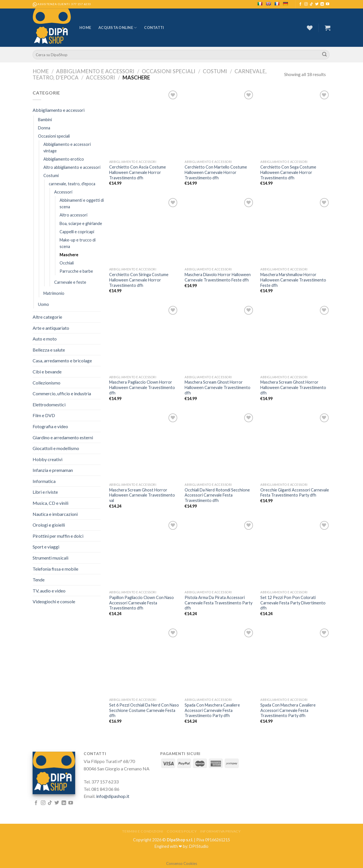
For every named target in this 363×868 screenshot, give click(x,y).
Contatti (154, 28)
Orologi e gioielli (49, 525)
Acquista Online (118, 28)
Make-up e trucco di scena (78, 243)
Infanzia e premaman (53, 470)
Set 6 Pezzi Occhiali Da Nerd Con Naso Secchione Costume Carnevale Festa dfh (144, 710)
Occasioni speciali (169, 71)
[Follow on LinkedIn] (322, 4)
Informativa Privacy (220, 831)
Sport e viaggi (46, 547)
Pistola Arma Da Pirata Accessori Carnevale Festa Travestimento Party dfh (219, 603)
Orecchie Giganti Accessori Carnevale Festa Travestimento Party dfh (295, 493)
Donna (44, 128)
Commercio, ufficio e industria (62, 393)
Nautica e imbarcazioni (55, 514)
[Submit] (324, 55)
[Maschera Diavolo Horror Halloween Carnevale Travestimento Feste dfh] (220, 200)
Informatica (44, 481)
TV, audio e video (49, 591)
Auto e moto (45, 339)
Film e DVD (44, 415)
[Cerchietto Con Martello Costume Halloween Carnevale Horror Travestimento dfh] (220, 93)
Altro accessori (73, 215)
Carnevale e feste (70, 282)
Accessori (101, 77)
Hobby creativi (48, 459)
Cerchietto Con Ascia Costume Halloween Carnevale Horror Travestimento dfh (138, 172)
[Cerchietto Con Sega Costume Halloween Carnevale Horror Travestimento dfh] (295, 93)
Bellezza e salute (49, 350)
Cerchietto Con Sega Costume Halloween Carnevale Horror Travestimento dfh (288, 172)
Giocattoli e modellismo (56, 448)
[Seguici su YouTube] (328, 4)
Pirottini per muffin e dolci (58, 536)
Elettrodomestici (49, 404)
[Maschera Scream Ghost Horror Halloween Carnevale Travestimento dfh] (220, 308)
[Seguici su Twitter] (317, 4)
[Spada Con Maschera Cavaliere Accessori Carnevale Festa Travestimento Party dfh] (220, 631)
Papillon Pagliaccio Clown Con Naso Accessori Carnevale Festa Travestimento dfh (142, 603)
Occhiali (67, 263)
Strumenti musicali (50, 558)
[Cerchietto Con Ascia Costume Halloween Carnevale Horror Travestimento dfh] (144, 93)
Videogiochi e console (54, 601)
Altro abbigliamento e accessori (72, 167)
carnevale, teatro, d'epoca (72, 184)
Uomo (44, 304)
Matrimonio (54, 293)
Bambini (45, 120)
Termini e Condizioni (143, 831)
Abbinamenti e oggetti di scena (82, 203)
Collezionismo (47, 383)
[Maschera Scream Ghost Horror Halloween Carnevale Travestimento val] (144, 416)
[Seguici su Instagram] (306, 4)
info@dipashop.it (113, 796)
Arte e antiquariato (51, 328)
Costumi (215, 71)
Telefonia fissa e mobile (55, 569)
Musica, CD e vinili (50, 503)
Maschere (69, 255)
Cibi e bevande (47, 372)
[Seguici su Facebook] (300, 4)
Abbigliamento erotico (64, 159)
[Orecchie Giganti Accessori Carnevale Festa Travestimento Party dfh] (295, 416)
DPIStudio (199, 846)
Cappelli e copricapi (77, 232)
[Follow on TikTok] (311, 4)
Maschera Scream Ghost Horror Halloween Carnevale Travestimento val (142, 495)
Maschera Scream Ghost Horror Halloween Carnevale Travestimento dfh (218, 387)
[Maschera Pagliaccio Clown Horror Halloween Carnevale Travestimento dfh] (144, 308)
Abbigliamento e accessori (95, 71)
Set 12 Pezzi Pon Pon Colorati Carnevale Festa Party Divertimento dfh (293, 603)
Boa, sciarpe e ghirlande (81, 223)
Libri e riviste (45, 492)
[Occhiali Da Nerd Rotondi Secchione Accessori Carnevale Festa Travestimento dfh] (220, 416)
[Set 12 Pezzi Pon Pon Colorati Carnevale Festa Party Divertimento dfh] (295, 523)
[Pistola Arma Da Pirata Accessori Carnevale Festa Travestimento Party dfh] (220, 523)
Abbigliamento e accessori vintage (67, 148)
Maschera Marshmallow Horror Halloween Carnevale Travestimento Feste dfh (293, 280)
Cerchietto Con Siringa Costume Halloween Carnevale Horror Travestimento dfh (139, 280)
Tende (39, 580)
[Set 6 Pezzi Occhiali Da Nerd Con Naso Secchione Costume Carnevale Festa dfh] (144, 631)
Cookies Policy (182, 831)
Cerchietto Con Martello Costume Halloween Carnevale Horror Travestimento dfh (216, 172)
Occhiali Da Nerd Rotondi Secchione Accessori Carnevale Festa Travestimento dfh (217, 495)
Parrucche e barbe (76, 271)
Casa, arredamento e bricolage (62, 361)
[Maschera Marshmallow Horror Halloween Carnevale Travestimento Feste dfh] (295, 200)
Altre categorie (47, 317)
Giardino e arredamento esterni (63, 437)
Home (85, 28)
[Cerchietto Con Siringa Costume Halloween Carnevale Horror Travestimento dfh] (144, 200)
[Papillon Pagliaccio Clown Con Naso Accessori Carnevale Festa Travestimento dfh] (144, 523)
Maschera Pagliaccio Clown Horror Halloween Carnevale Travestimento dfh (142, 387)
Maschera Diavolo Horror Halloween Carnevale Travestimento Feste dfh (218, 277)
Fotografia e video (50, 426)
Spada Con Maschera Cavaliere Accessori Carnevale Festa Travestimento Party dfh (212, 710)
